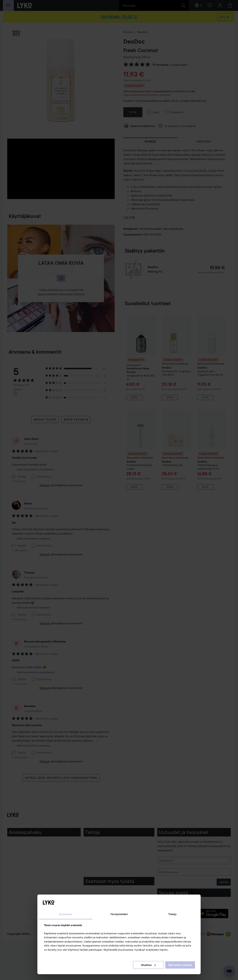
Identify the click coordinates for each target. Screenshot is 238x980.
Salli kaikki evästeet (180, 965)
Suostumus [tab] (65, 914)
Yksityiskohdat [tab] (119, 914)
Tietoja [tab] (173, 914)
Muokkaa (148, 965)
